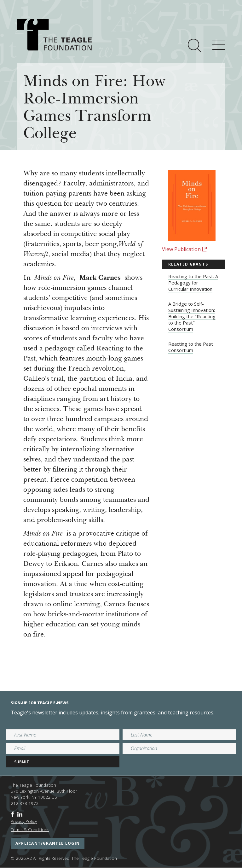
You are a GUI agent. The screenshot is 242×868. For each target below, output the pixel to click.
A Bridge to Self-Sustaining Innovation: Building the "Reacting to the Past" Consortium (192, 316)
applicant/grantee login (48, 843)
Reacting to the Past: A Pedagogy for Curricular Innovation (193, 283)
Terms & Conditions (30, 830)
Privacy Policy (24, 821)
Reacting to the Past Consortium (191, 347)
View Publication (184, 249)
